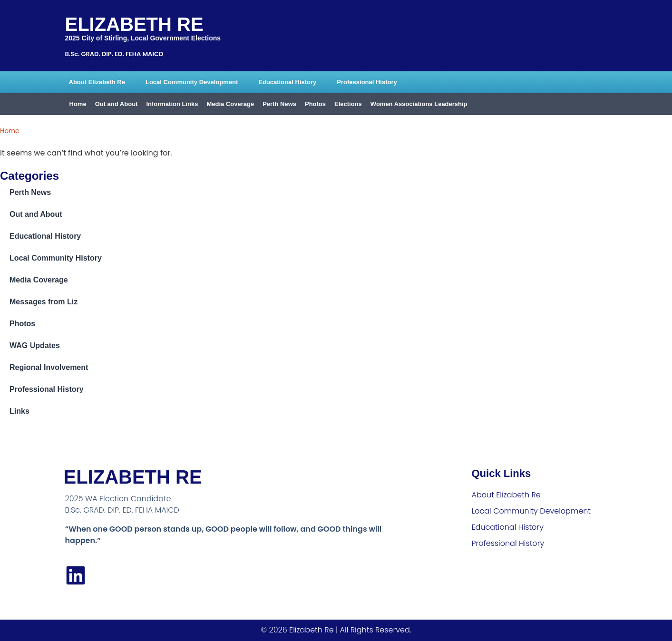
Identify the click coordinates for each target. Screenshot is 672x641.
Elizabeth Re (134, 24)
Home (78, 104)
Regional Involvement (49, 367)
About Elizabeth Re (97, 82)
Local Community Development (192, 82)
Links (19, 411)
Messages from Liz (44, 302)
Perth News (279, 104)
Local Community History (56, 258)
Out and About (117, 104)
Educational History (287, 82)
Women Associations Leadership (419, 104)
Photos (315, 104)
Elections (348, 104)
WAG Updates (35, 345)
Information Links (172, 104)
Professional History (367, 82)
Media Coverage (230, 104)
